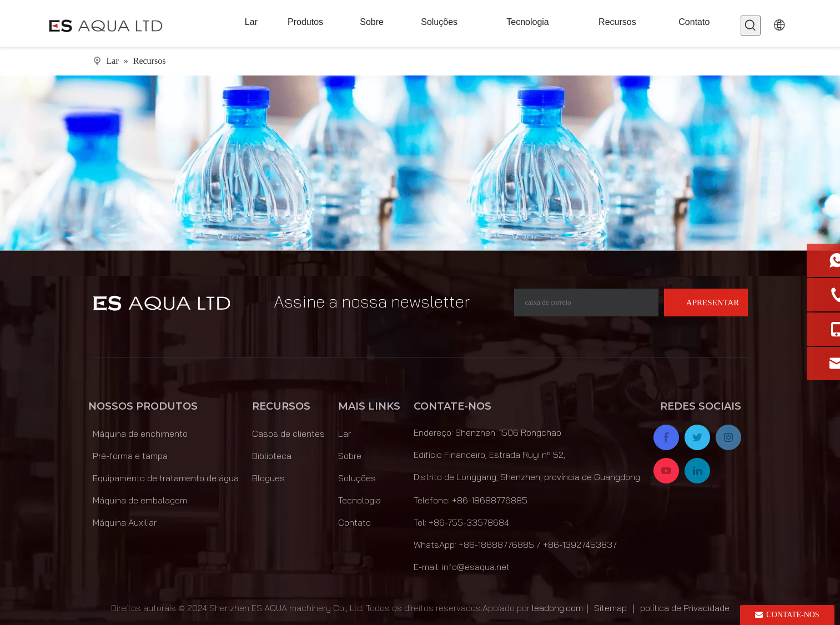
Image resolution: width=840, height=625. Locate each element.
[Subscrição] (706, 303)
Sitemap (610, 608)
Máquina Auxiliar (125, 522)
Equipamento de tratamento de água (166, 478)
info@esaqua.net (476, 567)
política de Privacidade (685, 608)
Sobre (350, 456)
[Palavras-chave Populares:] (751, 26)
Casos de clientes (288, 434)
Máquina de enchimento (140, 434)
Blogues (268, 478)
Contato (354, 522)
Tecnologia (359, 500)
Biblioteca (272, 456)
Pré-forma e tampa (130, 456)
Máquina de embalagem (140, 500)
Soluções (357, 478)
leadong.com (557, 608)
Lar (344, 434)
